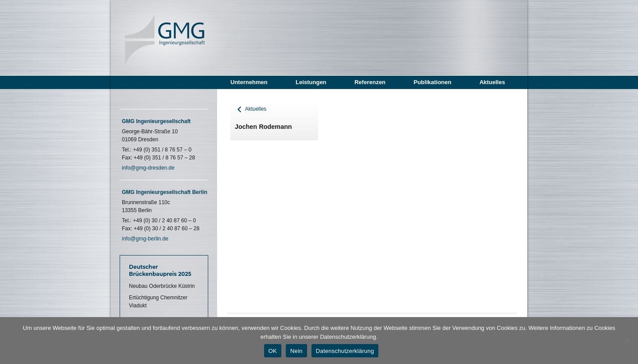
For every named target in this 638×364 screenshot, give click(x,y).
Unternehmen (249, 82)
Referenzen (370, 82)
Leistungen (311, 82)
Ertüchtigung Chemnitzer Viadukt (158, 302)
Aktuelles (492, 82)
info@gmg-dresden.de (148, 168)
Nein (296, 351)
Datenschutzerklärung (345, 351)
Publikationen (432, 82)
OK (273, 351)
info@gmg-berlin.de (145, 239)
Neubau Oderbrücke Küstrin (162, 286)
